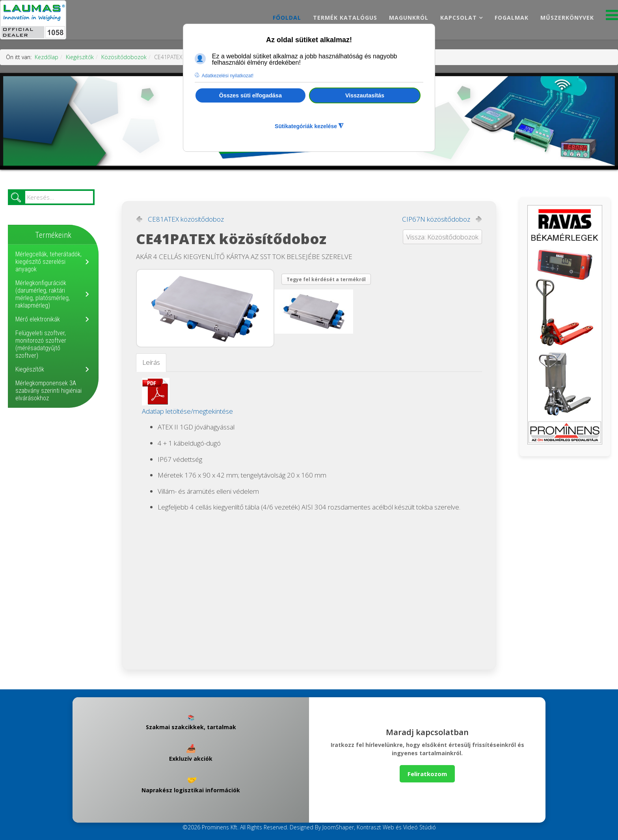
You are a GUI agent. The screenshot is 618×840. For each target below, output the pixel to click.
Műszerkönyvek (567, 18)
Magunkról (409, 18)
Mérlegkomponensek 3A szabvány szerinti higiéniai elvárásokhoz (48, 391)
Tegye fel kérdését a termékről (326, 279)
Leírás (151, 362)
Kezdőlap (47, 57)
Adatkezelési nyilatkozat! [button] (228, 76)
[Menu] (612, 17)
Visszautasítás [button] (365, 95)
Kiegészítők (80, 57)
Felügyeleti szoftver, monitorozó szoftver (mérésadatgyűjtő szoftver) (41, 344)
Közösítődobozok (124, 57)
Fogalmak (512, 18)
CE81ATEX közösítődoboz (186, 219)
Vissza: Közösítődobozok (442, 237)
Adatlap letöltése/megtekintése (187, 411)
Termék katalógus (345, 18)
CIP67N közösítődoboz (436, 219)
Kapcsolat (459, 18)
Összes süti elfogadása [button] (250, 95)
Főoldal (287, 18)
